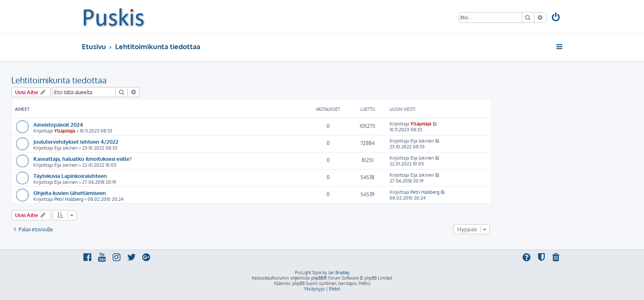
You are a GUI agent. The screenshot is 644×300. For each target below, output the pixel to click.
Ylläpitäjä (135, 131)
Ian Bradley (339, 272)
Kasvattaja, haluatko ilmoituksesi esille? (153, 159)
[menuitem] (556, 18)
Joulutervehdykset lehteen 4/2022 (146, 141)
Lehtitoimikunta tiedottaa (130, 80)
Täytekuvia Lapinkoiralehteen (141, 176)
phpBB (317, 278)
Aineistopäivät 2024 (129, 124)
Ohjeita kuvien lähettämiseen (140, 193)
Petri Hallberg (139, 199)
